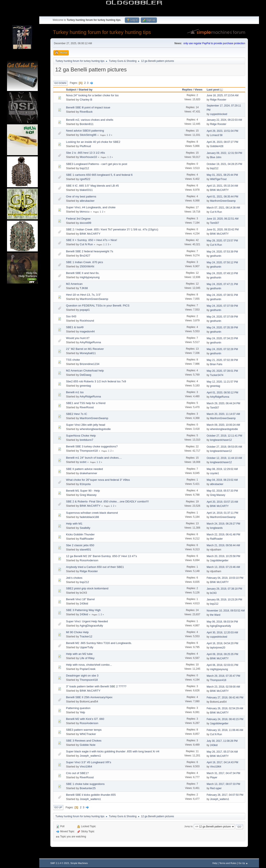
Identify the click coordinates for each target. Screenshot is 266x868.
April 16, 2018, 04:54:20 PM (222, 643)
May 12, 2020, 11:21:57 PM (222, 382)
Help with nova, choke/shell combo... (89, 665)
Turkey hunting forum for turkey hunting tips (102, 32)
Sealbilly (85, 528)
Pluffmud (85, 146)
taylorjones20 (217, 648)
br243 (213, 593)
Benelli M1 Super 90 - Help (83, 491)
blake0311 (86, 190)
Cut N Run (216, 212)
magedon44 (87, 331)
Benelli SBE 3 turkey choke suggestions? (92, 446)
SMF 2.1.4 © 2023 (60, 863)
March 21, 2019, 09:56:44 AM (223, 545)
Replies (187, 90)
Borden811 (87, 124)
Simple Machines (79, 863)
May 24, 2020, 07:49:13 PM (222, 273)
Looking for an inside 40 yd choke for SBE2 (93, 142)
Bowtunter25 (88, 788)
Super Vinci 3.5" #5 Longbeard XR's (89, 762)
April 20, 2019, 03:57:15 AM (222, 502)
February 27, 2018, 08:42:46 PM (225, 698)
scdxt (83, 462)
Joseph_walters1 (90, 756)
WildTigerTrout (218, 179)
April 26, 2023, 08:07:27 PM (222, 142)
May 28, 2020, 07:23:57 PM (222, 241)
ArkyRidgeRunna (90, 342)
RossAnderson (89, 560)
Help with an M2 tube (79, 654)
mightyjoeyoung (90, 277)
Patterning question (78, 708)
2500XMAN (87, 266)
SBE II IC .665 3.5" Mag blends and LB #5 (92, 186)
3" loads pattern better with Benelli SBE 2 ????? (96, 686)
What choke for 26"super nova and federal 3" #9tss (98, 480)
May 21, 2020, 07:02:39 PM (222, 360)
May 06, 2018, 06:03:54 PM (222, 622)
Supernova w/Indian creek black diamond (92, 513)
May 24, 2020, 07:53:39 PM (222, 252)
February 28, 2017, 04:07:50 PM (225, 795)
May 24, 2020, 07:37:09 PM (222, 317)
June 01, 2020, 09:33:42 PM (223, 230)
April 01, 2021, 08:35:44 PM (222, 197)
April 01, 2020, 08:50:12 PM (222, 393)
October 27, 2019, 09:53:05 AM (224, 447)
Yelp (82, 712)
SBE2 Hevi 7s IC (77, 414)
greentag (85, 386)
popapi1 (85, 310)
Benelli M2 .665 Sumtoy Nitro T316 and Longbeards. (99, 643)
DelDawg (86, 375)
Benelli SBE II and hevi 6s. (83, 273)
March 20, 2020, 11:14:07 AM (223, 414)
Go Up (58, 807)
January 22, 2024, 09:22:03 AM (224, 120)
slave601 (85, 550)
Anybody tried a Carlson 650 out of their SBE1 (95, 567)
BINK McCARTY (219, 190)
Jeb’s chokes (74, 578)
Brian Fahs (216, 364)
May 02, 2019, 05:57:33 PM (222, 491)
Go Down (60, 83)
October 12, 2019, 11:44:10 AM (224, 458)
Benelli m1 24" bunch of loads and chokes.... (94, 458)
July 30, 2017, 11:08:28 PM (222, 741)
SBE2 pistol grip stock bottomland (87, 588)
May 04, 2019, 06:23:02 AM (222, 480)
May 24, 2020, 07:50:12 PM (222, 262)
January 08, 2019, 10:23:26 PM (224, 600)
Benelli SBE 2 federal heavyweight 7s (90, 251)
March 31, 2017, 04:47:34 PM (223, 773)
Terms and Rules (228, 863)
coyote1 (214, 473)
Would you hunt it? (78, 338)
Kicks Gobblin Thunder (80, 534)
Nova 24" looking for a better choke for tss (92, 95)
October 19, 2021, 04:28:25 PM (224, 164)
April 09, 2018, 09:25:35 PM (222, 654)
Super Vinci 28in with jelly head (86, 425)
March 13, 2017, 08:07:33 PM (223, 784)
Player (214, 777)
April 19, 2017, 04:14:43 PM (222, 762)
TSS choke (73, 360)
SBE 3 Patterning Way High (83, 610)
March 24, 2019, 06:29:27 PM (223, 524)
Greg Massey (88, 495)
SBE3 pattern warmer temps (84, 730)
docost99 (86, 223)
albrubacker (87, 201)
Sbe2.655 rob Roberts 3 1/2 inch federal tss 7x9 (96, 381)
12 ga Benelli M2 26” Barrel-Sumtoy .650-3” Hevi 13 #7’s (101, 556)
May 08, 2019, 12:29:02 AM (222, 469)
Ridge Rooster (218, 100)
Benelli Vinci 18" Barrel (80, 599)
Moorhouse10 (89, 157)
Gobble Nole (88, 745)
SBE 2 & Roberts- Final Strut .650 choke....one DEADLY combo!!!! (107, 501)
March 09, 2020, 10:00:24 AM (223, 425)
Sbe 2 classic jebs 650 (80, 545)
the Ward (215, 615)
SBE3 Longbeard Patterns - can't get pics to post (97, 164)
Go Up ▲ (243, 863)
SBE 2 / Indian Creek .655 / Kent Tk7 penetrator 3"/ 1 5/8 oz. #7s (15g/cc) (112, 229)
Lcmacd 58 (216, 135)
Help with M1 (74, 524)
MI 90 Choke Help (77, 632)
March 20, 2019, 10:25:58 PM (223, 556)
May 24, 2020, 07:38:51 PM (222, 295)
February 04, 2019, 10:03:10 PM (225, 578)
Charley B (86, 100)
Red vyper (216, 788)
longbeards (216, 528)
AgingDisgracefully (91, 626)
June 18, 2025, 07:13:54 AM (222, 95)
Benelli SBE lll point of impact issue (88, 107)
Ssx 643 (71, 316)
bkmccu (85, 212)
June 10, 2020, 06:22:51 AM (222, 219)
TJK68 (84, 288)
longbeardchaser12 (221, 440)
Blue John (216, 157)
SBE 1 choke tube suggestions (85, 784)
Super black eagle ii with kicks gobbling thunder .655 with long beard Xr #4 (113, 751)
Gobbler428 (217, 146)
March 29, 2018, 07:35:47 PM (223, 676)
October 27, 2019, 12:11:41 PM (224, 436)
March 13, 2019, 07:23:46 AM (223, 567)
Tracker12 (86, 636)
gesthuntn (216, 256)
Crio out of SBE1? (77, 773)
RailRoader (87, 539)
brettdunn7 (87, 440)
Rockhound (87, 321)
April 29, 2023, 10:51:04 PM (222, 131)
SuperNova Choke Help (81, 436)
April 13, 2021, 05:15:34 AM (222, 186)
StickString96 (88, 135)
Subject (71, 90)
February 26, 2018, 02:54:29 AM (225, 708)
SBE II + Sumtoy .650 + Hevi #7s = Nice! (91, 240)
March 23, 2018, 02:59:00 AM (223, 687)
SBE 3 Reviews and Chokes (84, 741)
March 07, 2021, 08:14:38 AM (223, 208)
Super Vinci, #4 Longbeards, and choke (91, 207)
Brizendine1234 (90, 364)
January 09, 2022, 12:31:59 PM (224, 153)
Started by (85, 90)
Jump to (188, 827)
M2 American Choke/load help (85, 371)
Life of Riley (87, 658)
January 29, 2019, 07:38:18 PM (224, 589)
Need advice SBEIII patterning (85, 131)
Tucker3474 (217, 375)
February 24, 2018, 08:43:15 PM (225, 719)
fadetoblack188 (89, 517)
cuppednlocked (219, 114)
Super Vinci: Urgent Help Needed (87, 621)
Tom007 (215, 223)
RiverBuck (86, 112)
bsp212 (84, 168)
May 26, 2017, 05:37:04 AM (222, 752)
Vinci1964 (86, 767)
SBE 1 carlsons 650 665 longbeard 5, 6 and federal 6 (99, 175)
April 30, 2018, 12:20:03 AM (222, 633)
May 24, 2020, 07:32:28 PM (222, 349)
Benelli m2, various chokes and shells (90, 120)
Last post (215, 90)
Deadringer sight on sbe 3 (82, 676)
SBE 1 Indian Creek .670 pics (84, 262)
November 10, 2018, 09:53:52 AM (226, 611)
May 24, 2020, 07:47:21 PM (222, 284)
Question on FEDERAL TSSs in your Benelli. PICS (98, 306)
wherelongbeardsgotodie (95, 429)
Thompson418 (89, 451)
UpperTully (87, 647)
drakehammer (89, 473)
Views (198, 90)
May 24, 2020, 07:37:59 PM (222, 306)
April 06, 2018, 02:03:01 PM (222, 665)
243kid (84, 603)
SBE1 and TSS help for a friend (86, 403)
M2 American (74, 284)
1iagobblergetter (219, 560)
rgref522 (85, 179)
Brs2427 (85, 256)
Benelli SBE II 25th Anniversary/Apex (89, 697)
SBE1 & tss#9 (75, 327)
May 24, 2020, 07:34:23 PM (222, 338)
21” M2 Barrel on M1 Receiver (85, 349)
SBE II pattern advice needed (84, 469)
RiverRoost (87, 407)
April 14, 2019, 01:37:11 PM (222, 513)
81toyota (85, 484)
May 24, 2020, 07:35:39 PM (222, 328)
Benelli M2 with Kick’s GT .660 (85, 719)
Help (215, 863)
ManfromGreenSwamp (223, 201)
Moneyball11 (88, 353)
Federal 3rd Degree (78, 219)
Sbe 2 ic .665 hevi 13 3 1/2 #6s (85, 153)
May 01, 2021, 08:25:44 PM (222, 175)
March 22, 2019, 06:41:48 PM (223, 535)
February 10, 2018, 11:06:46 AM (225, 730)
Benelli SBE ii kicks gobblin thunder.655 (91, 795)
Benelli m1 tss (75, 392)
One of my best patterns (81, 196)
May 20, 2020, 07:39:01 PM (222, 371)
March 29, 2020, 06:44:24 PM (223, 403)
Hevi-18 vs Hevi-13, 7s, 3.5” (83, 295)
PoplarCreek (88, 669)
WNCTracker (88, 734)
